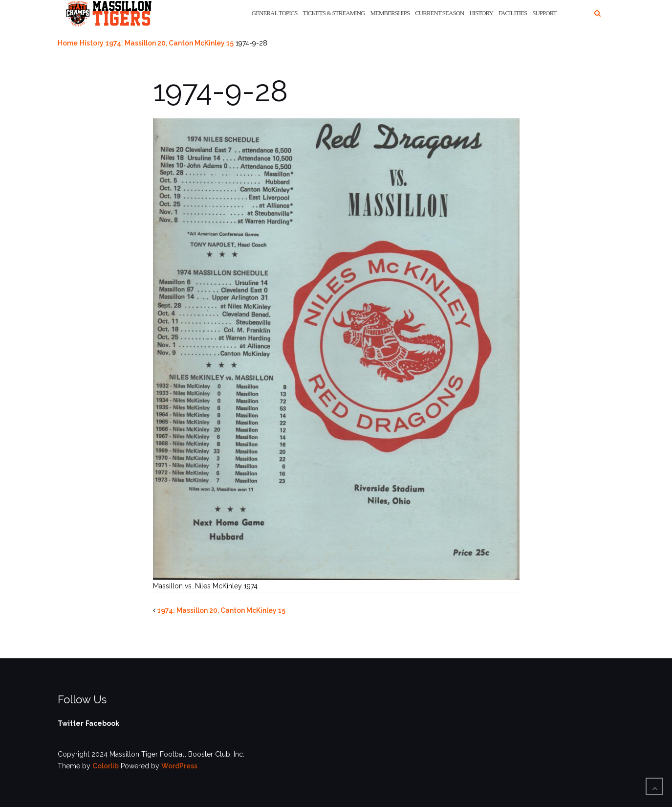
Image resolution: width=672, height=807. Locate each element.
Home (68, 43)
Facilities (513, 13)
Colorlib (106, 766)
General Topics (275, 13)
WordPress (179, 766)
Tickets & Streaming (334, 13)
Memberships (390, 13)
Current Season (439, 13)
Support (544, 13)
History (481, 13)
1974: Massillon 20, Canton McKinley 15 (170, 43)
